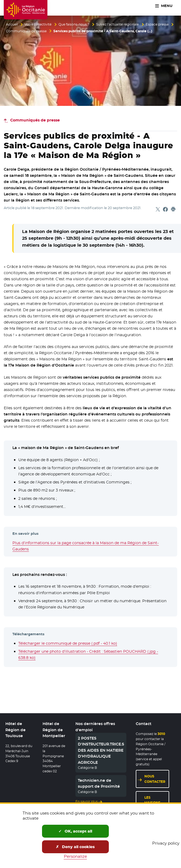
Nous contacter (155, 779)
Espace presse (157, 24)
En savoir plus (87, 802)
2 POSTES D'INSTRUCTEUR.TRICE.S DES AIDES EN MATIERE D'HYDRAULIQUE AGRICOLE (101, 750)
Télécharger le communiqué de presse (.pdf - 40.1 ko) (68, 643)
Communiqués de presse (26, 31)
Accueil (12, 24)
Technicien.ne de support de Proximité (99, 783)
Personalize (75, 856)
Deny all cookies (75, 847)
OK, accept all (75, 831)
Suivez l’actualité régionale (117, 24)
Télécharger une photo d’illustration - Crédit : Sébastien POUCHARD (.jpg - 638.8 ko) (88, 654)
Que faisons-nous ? (74, 24)
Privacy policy (166, 843)
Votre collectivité (38, 24)
